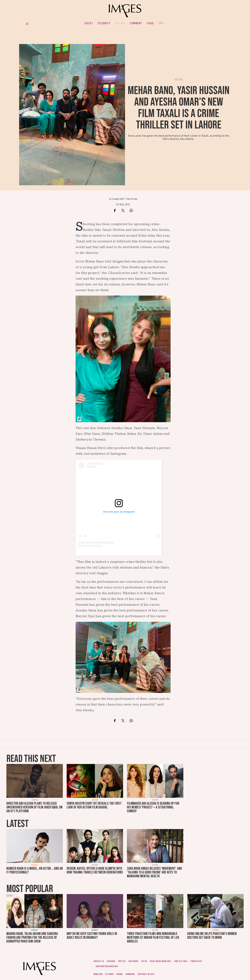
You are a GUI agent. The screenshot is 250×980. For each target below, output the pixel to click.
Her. (162, 23)
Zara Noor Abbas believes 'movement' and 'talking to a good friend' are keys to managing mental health (154, 872)
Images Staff (118, 199)
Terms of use (196, 961)
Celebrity (104, 23)
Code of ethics (181, 961)
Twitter (122, 961)
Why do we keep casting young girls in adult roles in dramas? (92, 936)
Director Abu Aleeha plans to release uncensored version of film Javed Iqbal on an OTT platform (34, 807)
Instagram (133, 961)
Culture (120, 23)
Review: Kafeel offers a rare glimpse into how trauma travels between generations (95, 870)
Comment (136, 23)
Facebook (111, 961)
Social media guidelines (160, 961)
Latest (89, 23)
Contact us (99, 961)
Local (150, 23)
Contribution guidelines (107, 966)
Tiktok (144, 961)
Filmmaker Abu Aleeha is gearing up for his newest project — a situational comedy (153, 807)
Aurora (120, 974)
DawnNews (130, 974)
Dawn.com (98, 974)
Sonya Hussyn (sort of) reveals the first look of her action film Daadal (94, 805)
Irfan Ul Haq (132, 199)
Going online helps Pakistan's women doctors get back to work (212, 936)
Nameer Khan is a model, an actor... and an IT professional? (35, 870)
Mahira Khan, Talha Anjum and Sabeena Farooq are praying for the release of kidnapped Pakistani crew (32, 938)
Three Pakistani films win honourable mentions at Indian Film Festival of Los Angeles (153, 938)
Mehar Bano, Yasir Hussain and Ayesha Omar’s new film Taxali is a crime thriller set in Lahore (179, 108)
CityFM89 (109, 974)
